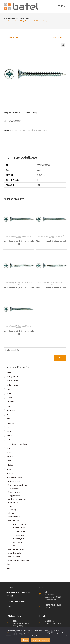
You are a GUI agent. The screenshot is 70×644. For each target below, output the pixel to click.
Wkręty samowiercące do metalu (19, 560)
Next (8, 440)
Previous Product (14, 37)
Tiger (8, 564)
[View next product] (65, 37)
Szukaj (60, 358)
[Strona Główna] (4, 21)
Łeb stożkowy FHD (18, 130)
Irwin (8, 427)
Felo (8, 414)
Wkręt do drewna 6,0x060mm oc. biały (51, 287)
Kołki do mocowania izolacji (17, 485)
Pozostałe (10, 448)
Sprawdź (9, 607)
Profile (9, 452)
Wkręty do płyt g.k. (14, 553)
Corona (9, 398)
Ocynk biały (29, 130)
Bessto (9, 389)
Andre (9, 372)
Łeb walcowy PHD (18, 539)
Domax (9, 406)
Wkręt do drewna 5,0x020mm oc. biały (19, 287)
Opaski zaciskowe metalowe (17, 444)
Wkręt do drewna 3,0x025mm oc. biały (34, 21)
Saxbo (9, 461)
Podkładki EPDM (13, 503)
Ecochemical (11, 410)
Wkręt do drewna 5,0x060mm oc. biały (51, 241)
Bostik (9, 393)
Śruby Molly (12, 510)
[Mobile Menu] (62, 6)
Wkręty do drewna (41, 130)
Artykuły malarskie (13, 377)
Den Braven (10, 402)
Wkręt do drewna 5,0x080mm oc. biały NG (19, 333)
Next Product (58, 37)
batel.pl (47, 608)
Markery (9, 435)
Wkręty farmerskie (14, 556)
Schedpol (10, 465)
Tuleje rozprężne (13, 513)
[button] (63, 45)
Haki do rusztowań (14, 482)
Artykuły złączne (12, 385)
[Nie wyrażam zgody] (67, 635)
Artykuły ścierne (12, 381)
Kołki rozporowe (13, 489)
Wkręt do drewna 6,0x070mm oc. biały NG (19, 243)
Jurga (9, 431)
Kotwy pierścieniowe (15, 496)
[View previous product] (5, 37)
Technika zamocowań (14, 478)
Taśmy (9, 469)
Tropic (14, 546)
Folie (8, 419)
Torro (8, 568)
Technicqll (10, 473)
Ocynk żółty (20, 535)
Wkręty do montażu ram (16, 549)
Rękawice (10, 457)
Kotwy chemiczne (14, 492)
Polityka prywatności (40, 640)
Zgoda (25, 640)
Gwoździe (10, 423)
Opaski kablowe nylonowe (17, 499)
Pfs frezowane (17, 542)
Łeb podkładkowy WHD (20, 524)
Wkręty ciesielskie (14, 517)
